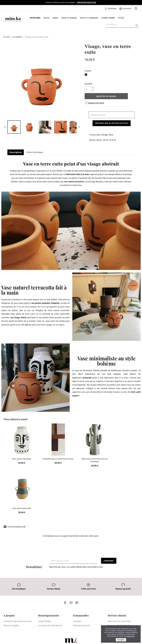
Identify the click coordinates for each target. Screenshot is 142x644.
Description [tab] (16, 152)
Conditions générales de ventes (18, 621)
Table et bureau (69, 18)
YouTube (71, 603)
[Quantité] (88, 89)
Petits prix (35, 18)
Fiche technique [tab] (35, 152)
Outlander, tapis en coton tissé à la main (58, 459)
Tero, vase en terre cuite (22, 508)
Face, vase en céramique (22, 459)
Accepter (121, 640)
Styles (121, 18)
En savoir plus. (129, 636)
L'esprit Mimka (108, 18)
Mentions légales (11, 625)
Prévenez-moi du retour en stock (112, 123)
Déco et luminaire (89, 18)
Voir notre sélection (86, 2)
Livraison (77, 621)
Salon (46, 18)
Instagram (77, 603)
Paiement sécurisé (81, 625)
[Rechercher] (122, 24)
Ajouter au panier (106, 96)
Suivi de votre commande (119, 621)
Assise (55, 18)
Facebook (65, 603)
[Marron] (86, 75)
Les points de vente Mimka (50, 625)
